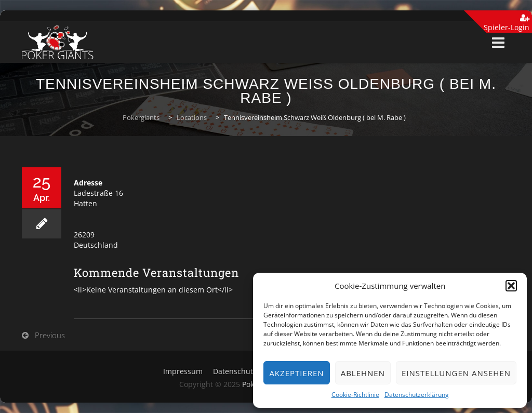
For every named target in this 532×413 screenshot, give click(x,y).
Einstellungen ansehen (456, 373)
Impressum (183, 371)
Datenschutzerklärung (417, 395)
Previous (50, 335)
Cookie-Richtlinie (355, 395)
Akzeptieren (296, 373)
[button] (511, 286)
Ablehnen (363, 373)
